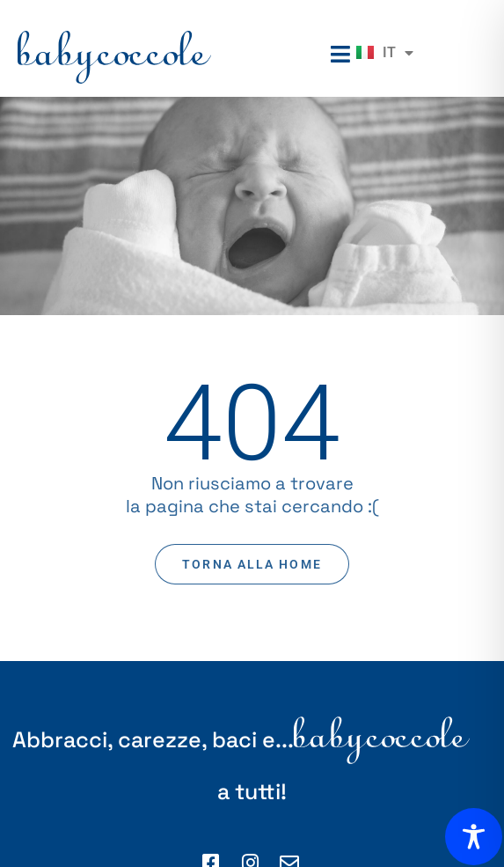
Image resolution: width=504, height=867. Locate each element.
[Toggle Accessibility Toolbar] (474, 837)
